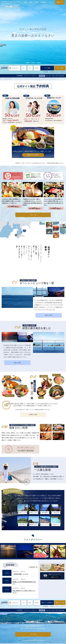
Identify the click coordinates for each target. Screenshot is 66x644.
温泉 (31, 2)
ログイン (63, 72)
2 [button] (33, 63)
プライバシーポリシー (31, 76)
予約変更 (46, 72)
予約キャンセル (55, 72)
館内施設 (44, 2)
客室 (26, 2)
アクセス (51, 2)
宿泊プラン (60, 2)
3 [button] (39, 63)
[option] (33, 39)
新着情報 (20, 76)
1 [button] (27, 63)
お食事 (37, 2)
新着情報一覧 (33, 568)
